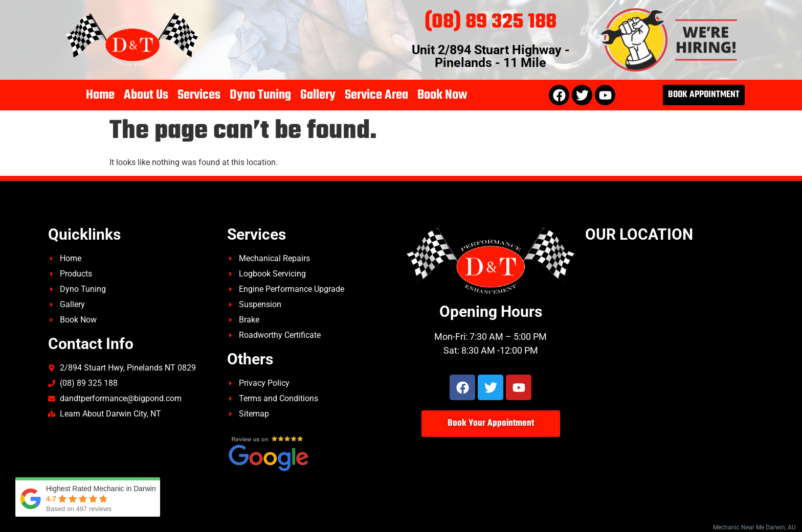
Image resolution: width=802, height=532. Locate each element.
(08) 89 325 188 (491, 22)
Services (199, 95)
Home (100, 95)
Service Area (376, 95)
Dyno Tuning (260, 95)
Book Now (442, 95)
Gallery (318, 95)
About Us (146, 95)
